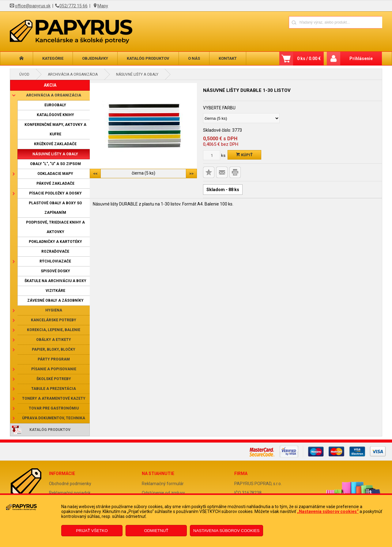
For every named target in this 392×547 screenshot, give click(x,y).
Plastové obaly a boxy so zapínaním (55, 208)
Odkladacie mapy (55, 174)
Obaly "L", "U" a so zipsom (55, 164)
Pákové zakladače (55, 183)
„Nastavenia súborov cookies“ (328, 511)
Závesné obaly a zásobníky (55, 300)
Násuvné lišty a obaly (137, 74)
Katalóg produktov (148, 58)
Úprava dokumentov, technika (54, 418)
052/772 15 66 (73, 6)
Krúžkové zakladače (55, 144)
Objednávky (95, 58)
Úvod (24, 74)
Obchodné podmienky (70, 484)
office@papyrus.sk (33, 6)
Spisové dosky (55, 271)
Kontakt (228, 58)
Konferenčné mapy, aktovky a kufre (55, 129)
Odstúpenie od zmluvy (163, 493)
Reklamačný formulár (163, 484)
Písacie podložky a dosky (55, 193)
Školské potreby (54, 379)
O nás (194, 58)
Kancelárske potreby (54, 320)
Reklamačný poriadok (70, 493)
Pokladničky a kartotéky (55, 242)
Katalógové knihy (55, 115)
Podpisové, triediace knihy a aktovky (55, 227)
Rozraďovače (55, 251)
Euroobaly (55, 105)
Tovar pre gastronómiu (54, 408)
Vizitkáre (55, 291)
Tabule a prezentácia (54, 389)
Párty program (54, 359)
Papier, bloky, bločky (54, 349)
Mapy (103, 6)
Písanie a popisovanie (54, 369)
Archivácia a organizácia (73, 74)
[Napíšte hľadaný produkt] (314, 22)
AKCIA (50, 85)
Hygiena (54, 310)
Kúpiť (244, 155)
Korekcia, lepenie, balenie (54, 330)
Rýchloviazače (55, 261)
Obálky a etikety (54, 340)
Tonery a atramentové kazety (54, 398)
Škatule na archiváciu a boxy (55, 281)
